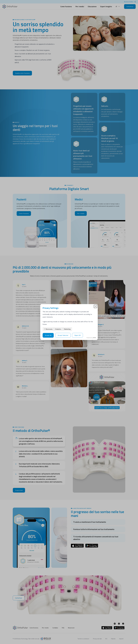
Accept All (48, 335)
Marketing (66, 329)
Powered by (91, 338)
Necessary (48, 329)
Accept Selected (63, 335)
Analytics (57, 329)
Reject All (77, 335)
